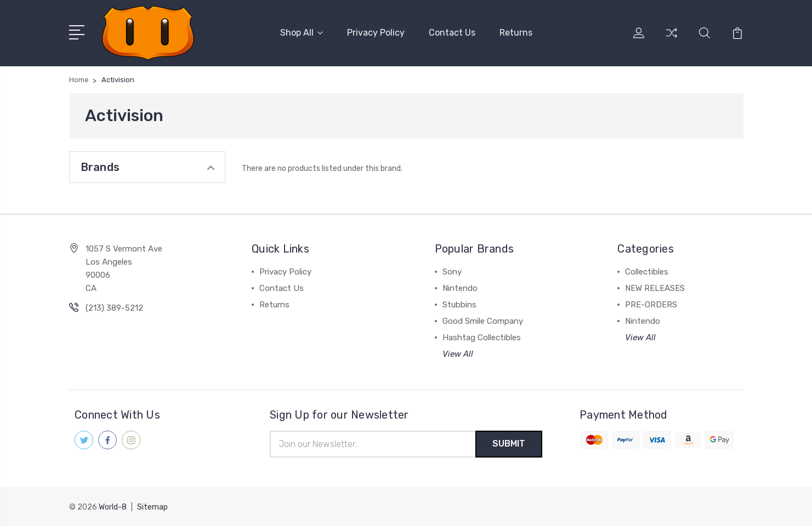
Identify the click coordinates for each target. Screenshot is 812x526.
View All (458, 354)
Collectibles (647, 272)
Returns (516, 33)
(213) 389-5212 (114, 308)
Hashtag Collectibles (482, 338)
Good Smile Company (483, 321)
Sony (452, 272)
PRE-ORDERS (651, 305)
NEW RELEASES (655, 288)
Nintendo (460, 288)
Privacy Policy (376, 33)
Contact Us (452, 33)
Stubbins (459, 305)
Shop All (302, 33)
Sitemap (152, 507)
